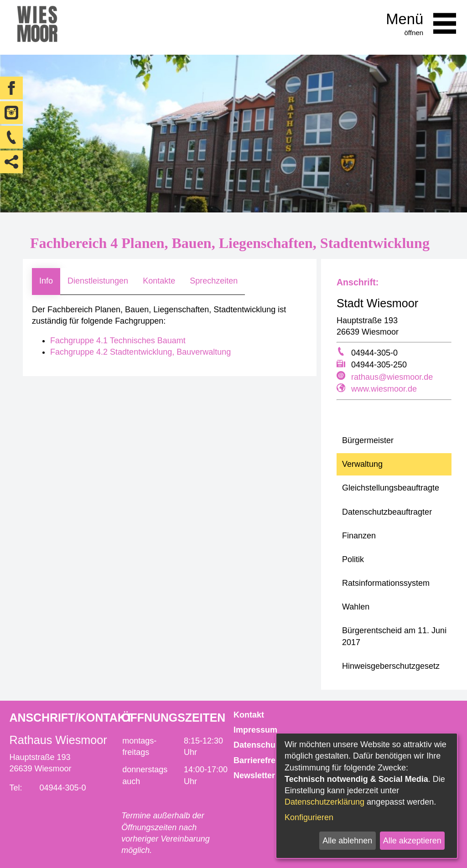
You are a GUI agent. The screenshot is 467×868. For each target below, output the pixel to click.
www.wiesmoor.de (384, 389)
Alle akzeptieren (412, 841)
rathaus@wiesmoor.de (392, 377)
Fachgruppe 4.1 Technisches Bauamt (118, 341)
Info (46, 281)
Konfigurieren (309, 817)
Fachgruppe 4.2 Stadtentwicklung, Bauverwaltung (140, 352)
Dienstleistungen (98, 281)
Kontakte (159, 281)
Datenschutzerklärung (324, 802)
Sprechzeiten (214, 281)
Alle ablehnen (347, 841)
